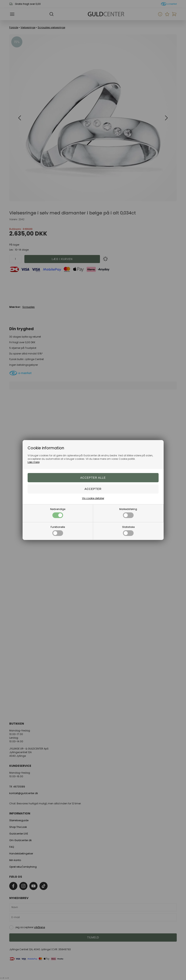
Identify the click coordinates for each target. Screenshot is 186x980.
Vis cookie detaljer (93, 498)
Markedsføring (128, 513)
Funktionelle (58, 531)
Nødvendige (58, 513)
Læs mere (34, 462)
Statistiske (128, 531)
